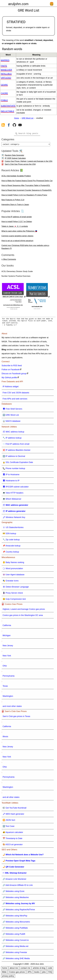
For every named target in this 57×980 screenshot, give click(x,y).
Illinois (5, 737)
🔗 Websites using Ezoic (14, 892)
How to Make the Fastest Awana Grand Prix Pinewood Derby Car (27, 182)
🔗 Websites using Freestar (15, 953)
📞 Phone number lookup (14, 469)
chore (4, 93)
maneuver (6, 70)
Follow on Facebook (11, 370)
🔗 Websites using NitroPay (15, 917)
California (7, 626)
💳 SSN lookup (9, 534)
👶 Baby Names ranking (13, 563)
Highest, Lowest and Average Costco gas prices (24, 610)
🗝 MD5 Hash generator (13, 815)
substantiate (8, 106)
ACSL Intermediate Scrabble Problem (16, 177)
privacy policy (8, 977)
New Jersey (8, 646)
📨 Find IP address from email (16, 445)
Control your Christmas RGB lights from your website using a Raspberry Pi (25, 248)
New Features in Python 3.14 (13, 201)
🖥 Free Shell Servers (12, 410)
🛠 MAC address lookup (13, 433)
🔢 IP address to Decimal (14, 457)
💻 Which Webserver (12, 500)
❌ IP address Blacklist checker (17, 451)
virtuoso (6, 78)
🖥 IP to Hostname (11, 475)
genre (4, 85)
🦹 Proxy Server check (13, 594)
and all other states (11, 798)
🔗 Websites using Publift (14, 935)
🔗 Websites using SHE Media (16, 959)
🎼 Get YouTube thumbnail (14, 809)
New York (7, 657)
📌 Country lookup (11, 553)
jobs (44, 973)
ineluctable (8, 111)
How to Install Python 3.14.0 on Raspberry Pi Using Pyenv (24, 196)
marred (5, 60)
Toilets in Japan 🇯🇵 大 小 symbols (15, 227)
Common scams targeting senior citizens (17, 237)
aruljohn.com (18, 4)
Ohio (5, 667)
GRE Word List (27, 118)
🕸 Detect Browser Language (16, 588)
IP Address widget (11, 387)
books (37, 973)
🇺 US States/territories (13, 528)
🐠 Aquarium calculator (13, 833)
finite (4, 66)
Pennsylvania (9, 677)
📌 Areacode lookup (12, 547)
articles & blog (39, 969)
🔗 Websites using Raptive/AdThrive (19, 910)
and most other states (12, 707)
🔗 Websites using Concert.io (16, 941)
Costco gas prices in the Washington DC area (23, 616)
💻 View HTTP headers (13, 494)
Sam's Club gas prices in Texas (16, 717)
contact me (25, 969)
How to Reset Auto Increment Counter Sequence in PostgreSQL (27, 191)
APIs (30, 973)
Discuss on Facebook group (14, 374)
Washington (8, 697)
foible (4, 100)
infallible (6, 74)
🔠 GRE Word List (11, 416)
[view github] (14, 125)
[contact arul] (20, 125)
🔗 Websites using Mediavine (16, 898)
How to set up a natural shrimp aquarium (17, 242)
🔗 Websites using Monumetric (16, 923)
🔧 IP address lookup (12, 439)
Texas (5, 687)
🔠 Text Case (9, 827)
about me (14, 969)
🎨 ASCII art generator (13, 845)
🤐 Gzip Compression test (14, 600)
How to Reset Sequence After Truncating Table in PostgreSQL (26, 186)
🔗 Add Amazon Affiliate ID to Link (18, 886)
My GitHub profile (9, 378)
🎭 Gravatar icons (11, 582)
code (50, 969)
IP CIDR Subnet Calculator (15, 159)
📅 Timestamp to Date (13, 839)
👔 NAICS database (12, 422)
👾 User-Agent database (14, 575)
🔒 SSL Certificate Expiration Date (18, 463)
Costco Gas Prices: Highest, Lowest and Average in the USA (29, 162)
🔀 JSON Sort (9, 821)
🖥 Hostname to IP (11, 482)
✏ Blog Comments (9, 260)
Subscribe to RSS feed (12, 366)
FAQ (50, 973)
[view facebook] (9, 125)
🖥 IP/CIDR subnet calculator (16, 488)
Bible (4, 973)
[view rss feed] (3, 125)
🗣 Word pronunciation (13, 569)
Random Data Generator (14, 156)
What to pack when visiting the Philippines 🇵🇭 (19, 232)
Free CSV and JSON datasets (16, 394)
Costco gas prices (17, 973)
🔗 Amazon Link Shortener (14, 880)
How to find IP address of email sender (17, 218)
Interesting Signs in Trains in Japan (15, 205)
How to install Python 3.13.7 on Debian (17, 222)
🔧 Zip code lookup (11, 540)
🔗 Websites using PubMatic (15, 929)
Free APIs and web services (15, 400)
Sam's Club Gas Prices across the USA (20, 165)
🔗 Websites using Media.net (16, 947)
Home (17, 118)
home (5, 969)
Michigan (7, 636)
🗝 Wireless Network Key (14, 518)
